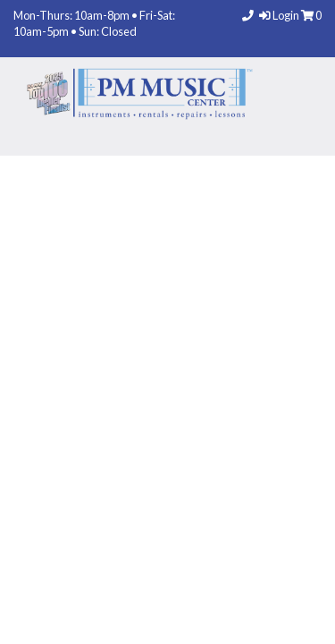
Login (280, 15)
